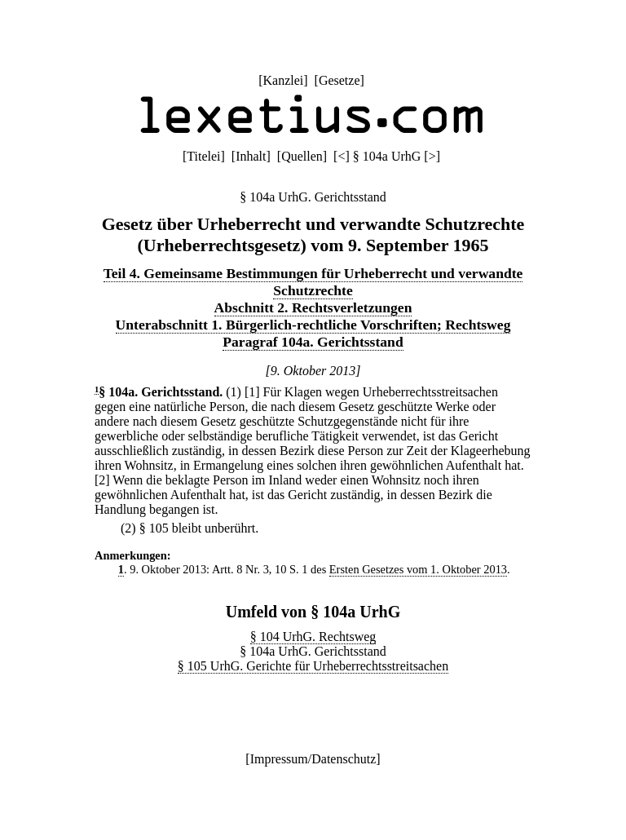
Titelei (203, 156)
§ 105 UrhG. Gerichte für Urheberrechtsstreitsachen (313, 666)
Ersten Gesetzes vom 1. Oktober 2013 (418, 569)
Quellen (302, 156)
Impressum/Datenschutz (313, 759)
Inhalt (251, 156)
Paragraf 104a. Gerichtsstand (313, 342)
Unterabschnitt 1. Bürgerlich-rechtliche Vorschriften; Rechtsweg (313, 325)
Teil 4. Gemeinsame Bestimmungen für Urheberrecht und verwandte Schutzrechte (313, 282)
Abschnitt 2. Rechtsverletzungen (313, 307)
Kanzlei (283, 80)
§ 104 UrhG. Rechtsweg (313, 637)
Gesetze (339, 80)
